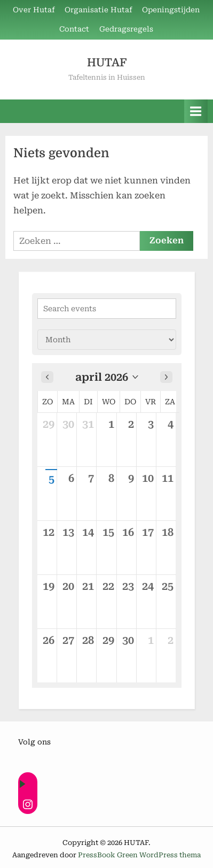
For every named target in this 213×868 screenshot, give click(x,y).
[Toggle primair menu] (196, 111)
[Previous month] (47, 377)
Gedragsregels (126, 29)
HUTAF (107, 63)
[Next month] (166, 377)
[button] (107, 377)
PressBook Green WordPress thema (139, 855)
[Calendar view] (107, 340)
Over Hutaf (34, 10)
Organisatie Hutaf (98, 10)
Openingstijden (171, 10)
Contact (74, 29)
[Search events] (107, 309)
